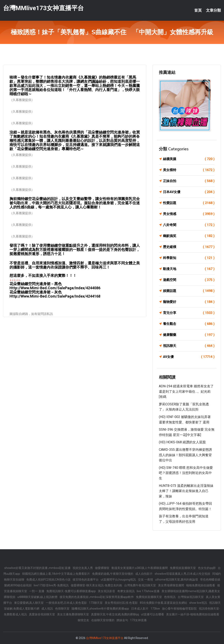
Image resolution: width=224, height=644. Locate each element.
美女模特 (189, 170)
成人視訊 (47, 609)
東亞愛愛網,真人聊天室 (29, 603)
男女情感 (189, 214)
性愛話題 (189, 203)
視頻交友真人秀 (83, 568)
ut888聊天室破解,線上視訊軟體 (37, 597)
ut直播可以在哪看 (153, 614)
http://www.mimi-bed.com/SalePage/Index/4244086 (55, 288)
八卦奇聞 (189, 225)
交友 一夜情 (146, 580)
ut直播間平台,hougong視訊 (118, 580)
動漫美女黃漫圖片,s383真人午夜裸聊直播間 (140, 568)
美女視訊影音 (107, 591)
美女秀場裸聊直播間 (171, 585)
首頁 (198, 10)
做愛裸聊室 (102, 568)
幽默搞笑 (189, 236)
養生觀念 (189, 324)
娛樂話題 (189, 291)
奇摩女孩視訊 (126, 591)
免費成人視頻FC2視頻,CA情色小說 (48, 580)
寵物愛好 (189, 302)
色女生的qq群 (207, 568)
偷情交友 (83, 620)
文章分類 (213, 10)
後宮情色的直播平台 (86, 580)
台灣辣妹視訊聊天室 (191, 597)
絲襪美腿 (189, 159)
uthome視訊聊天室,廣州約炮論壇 (177, 580)
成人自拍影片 (144, 574)
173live (155, 609)
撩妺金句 (122, 620)
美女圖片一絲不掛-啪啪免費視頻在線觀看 (193, 614)
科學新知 (189, 258)
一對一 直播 (37, 591)
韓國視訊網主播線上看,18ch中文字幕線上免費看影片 (56, 574)
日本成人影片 (140, 609)
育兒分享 (189, 313)
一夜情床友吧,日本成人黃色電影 (66, 603)
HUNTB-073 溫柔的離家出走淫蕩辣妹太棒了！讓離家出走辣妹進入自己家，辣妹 (186, 491)
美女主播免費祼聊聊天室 (73, 614)
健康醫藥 (189, 335)
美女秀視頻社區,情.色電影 (121, 603)
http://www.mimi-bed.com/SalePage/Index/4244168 (55, 296)
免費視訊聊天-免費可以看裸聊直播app (71, 591)
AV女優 (189, 357)
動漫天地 (189, 269)
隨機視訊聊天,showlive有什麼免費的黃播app (100, 609)
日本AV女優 (189, 192)
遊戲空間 (189, 280)
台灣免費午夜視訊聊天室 (140, 585)
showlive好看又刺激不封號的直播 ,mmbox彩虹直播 (37, 568)
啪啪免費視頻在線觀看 (201, 585)
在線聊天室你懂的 (103, 620)
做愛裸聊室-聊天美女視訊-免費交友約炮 (96, 585)
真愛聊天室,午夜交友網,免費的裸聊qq (115, 614)
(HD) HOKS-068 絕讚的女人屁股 (182, 442)
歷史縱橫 (189, 247)
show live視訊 (198, 603)
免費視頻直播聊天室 (183, 568)
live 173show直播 (148, 591)
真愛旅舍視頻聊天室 (42, 614)
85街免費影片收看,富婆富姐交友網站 (164, 603)
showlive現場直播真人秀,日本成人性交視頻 (182, 574)
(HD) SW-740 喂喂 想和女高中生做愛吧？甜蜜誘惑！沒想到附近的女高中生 (186, 473)
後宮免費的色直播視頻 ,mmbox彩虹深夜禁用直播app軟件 (97, 597)
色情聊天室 (62, 609)
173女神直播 (138, 620)
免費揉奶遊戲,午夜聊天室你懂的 (113, 574)
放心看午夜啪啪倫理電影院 (179, 609)
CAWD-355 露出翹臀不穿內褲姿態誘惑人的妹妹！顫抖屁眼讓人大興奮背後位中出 (185, 455)
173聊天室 (96, 603)
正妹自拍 (189, 181)
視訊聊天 (189, 346)
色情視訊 (170, 597)
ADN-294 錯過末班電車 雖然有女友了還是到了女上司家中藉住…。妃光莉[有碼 (186, 391)
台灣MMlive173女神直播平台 (43, 8)
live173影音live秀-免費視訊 (51, 585)
